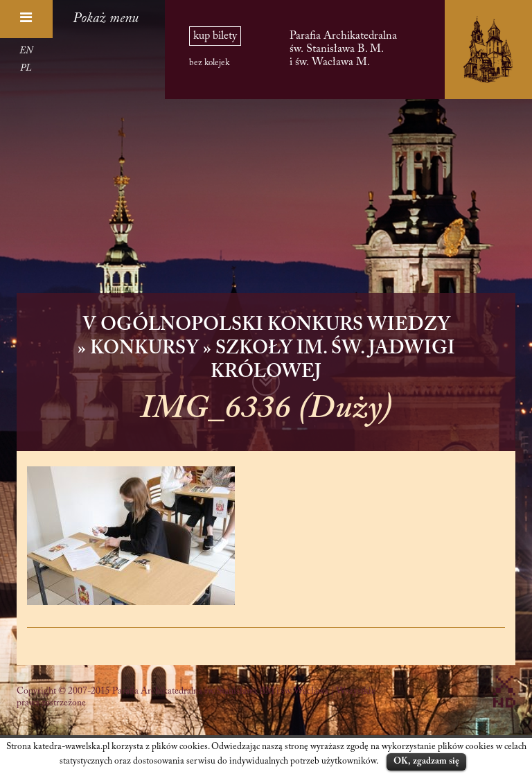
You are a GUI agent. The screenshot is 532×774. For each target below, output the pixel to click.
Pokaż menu (106, 19)
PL (26, 69)
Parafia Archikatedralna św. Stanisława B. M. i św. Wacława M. (343, 49)
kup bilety (215, 36)
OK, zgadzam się (426, 761)
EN (26, 51)
